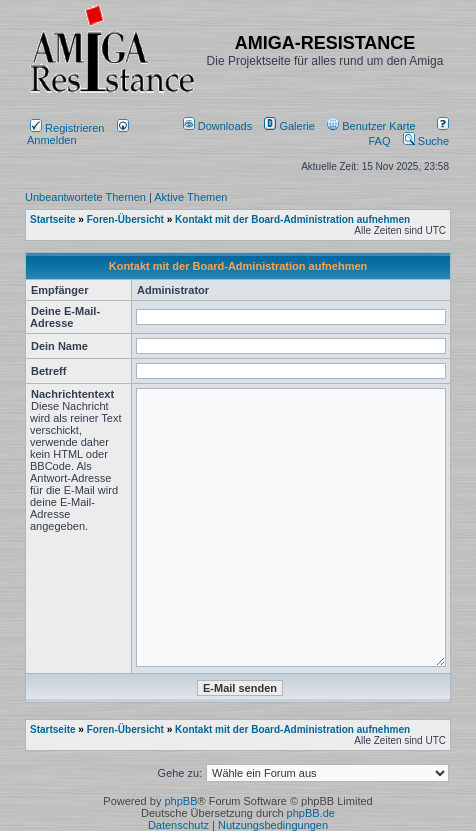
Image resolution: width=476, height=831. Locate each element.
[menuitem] (219, 126)
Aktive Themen (190, 197)
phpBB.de (311, 813)
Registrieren (67, 128)
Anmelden (78, 134)
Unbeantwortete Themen (85, 197)
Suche (426, 141)
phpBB (180, 801)
